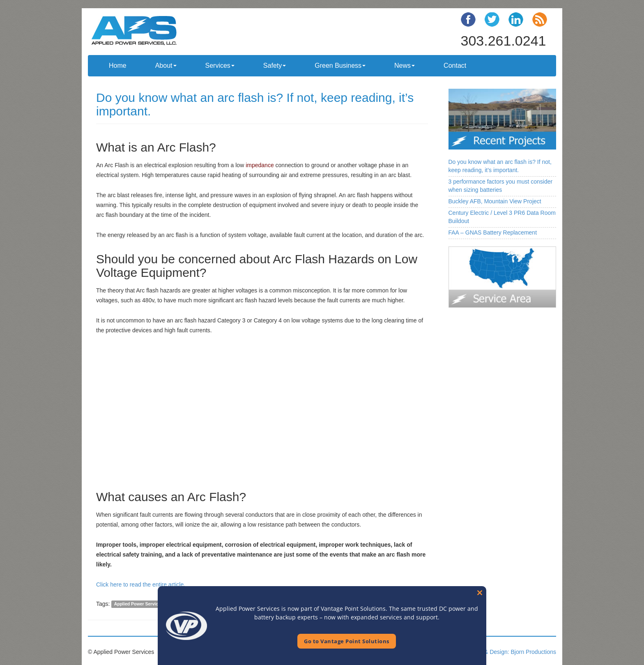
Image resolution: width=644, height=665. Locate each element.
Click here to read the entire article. (141, 584)
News (405, 66)
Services (220, 66)
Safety (275, 66)
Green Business (340, 66)
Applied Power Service (137, 604)
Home (118, 66)
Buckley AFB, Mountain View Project (495, 201)
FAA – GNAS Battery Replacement (493, 232)
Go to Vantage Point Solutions (347, 641)
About (166, 66)
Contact (455, 66)
